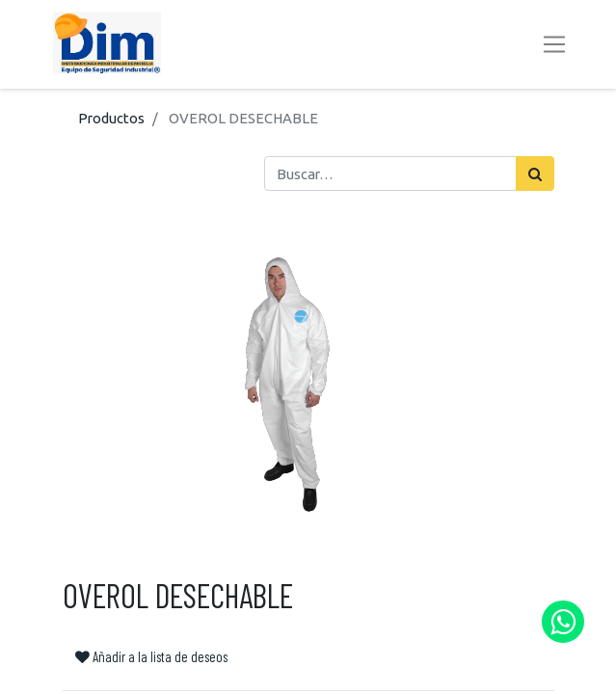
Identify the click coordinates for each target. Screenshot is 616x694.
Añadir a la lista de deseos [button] (151, 656)
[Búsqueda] (535, 173)
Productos (111, 118)
